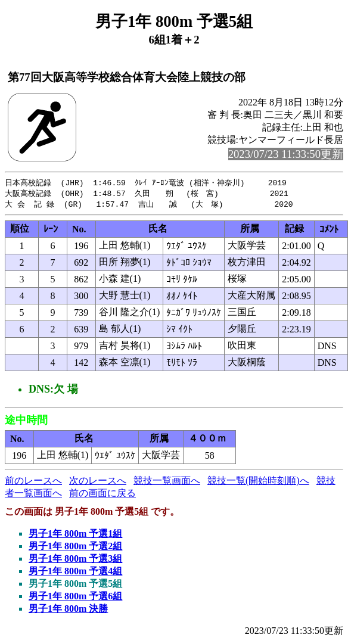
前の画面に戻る (102, 495)
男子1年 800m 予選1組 (75, 535)
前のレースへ (33, 482)
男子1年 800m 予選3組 (75, 560)
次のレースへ (98, 482)
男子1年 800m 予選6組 (75, 598)
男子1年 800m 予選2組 (75, 548)
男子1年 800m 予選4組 (75, 573)
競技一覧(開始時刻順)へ (258, 482)
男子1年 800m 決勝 (68, 610)
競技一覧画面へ (167, 482)
